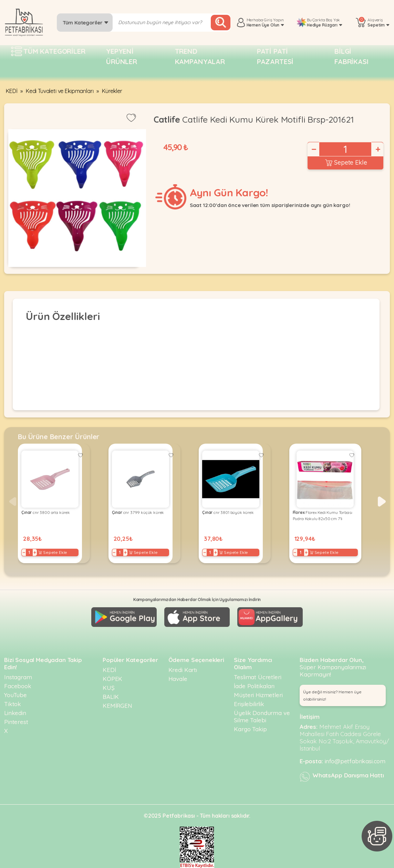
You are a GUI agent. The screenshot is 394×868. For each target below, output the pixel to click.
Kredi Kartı (183, 670)
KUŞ (109, 688)
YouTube (15, 695)
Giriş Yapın (274, 20)
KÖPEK (112, 679)
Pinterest (16, 722)
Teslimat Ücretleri (257, 677)
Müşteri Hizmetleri (258, 695)
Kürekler (112, 91)
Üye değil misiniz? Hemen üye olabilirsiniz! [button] (332, 695)
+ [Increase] (377, 149)
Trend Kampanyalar (200, 56)
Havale (178, 679)
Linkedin (15, 713)
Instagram (18, 677)
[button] (382, 502)
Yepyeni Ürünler (122, 56)
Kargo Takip (250, 729)
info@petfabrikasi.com (355, 761)
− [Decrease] (313, 149)
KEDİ (12, 91)
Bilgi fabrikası (351, 56)
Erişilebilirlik (249, 704)
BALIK (111, 697)
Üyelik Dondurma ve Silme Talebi (262, 716)
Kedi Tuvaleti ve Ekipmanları (60, 91)
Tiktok (13, 704)
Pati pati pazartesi (275, 56)
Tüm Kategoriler (86, 23)
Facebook (18, 686)
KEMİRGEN (117, 706)
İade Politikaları (254, 686)
